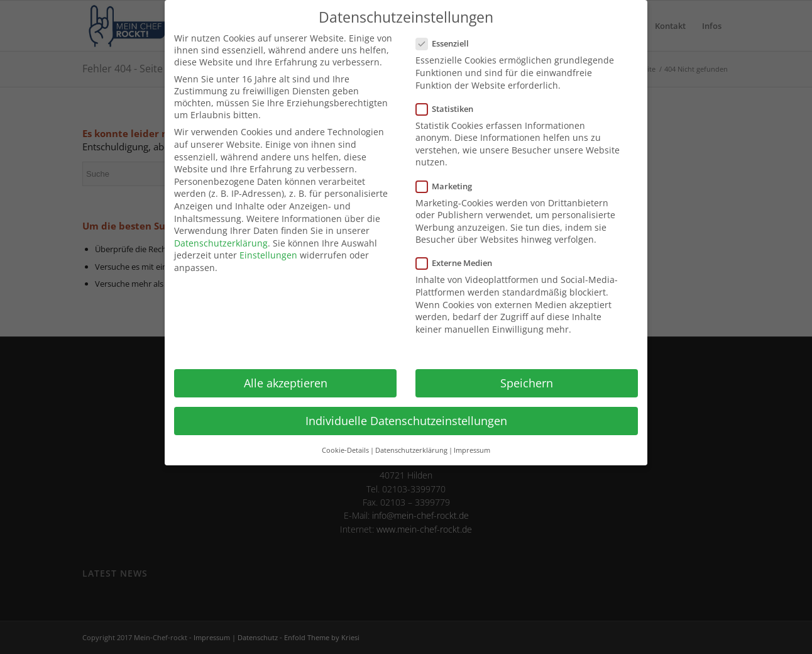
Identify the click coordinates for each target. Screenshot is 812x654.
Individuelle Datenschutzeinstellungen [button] (406, 421)
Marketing (449, 186)
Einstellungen (268, 255)
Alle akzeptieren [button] (286, 383)
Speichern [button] (527, 383)
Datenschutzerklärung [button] (411, 450)
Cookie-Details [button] (345, 450)
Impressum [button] (472, 450)
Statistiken (450, 109)
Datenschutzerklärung (221, 243)
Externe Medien (459, 263)
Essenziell (447, 43)
